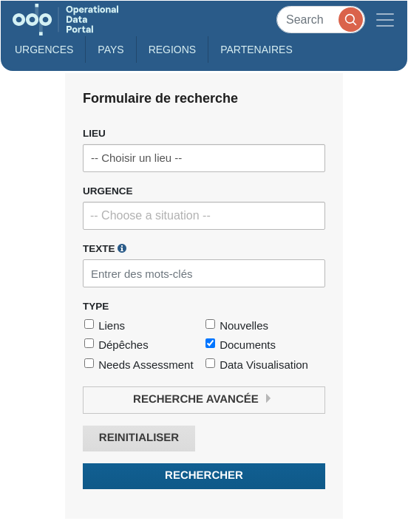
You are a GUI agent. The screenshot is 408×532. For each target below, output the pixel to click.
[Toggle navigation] (385, 20)
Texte (105, 248)
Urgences (44, 50)
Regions (173, 50)
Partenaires (256, 50)
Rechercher (204, 475)
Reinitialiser (139, 438)
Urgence (108, 191)
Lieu (94, 133)
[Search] (321, 20)
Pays (110, 50)
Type (96, 306)
